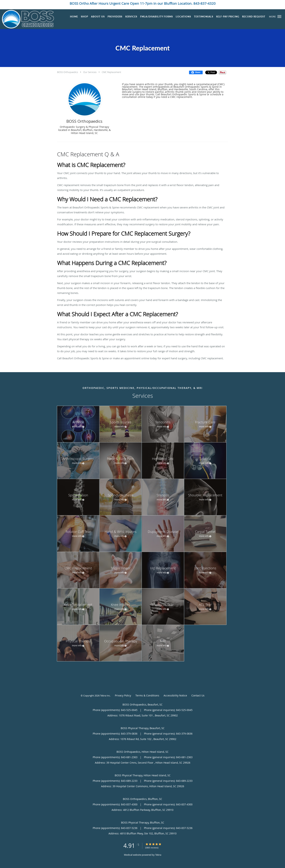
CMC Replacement (111, 72)
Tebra (158, 855)
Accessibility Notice (175, 695)
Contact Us (198, 695)
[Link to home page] (27, 19)
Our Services (90, 72)
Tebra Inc (105, 696)
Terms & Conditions (147, 695)
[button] (279, 17)
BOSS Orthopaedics (68, 72)
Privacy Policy (123, 695)
